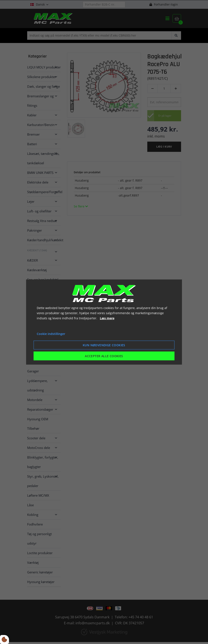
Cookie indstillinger (51, 334)
